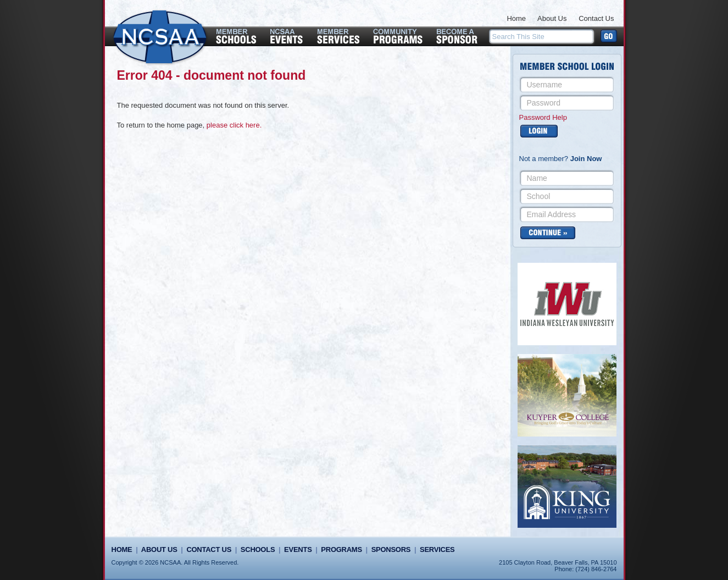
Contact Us (596, 18)
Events (298, 549)
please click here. (234, 125)
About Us (552, 18)
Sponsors (391, 549)
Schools (258, 549)
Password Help (543, 117)
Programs (341, 549)
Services (437, 549)
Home (516, 18)
